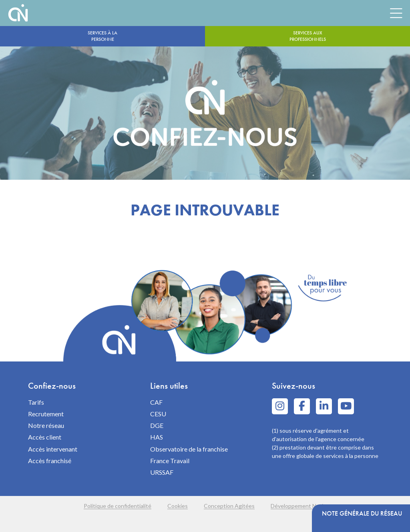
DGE (157, 425)
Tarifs (36, 402)
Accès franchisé (50, 461)
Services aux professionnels (308, 36)
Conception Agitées (229, 506)
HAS (157, 437)
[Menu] (396, 13)
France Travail (170, 461)
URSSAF (162, 472)
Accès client (45, 437)
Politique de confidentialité (118, 506)
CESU (158, 414)
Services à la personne (102, 36)
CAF (156, 402)
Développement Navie (298, 506)
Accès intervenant (53, 449)
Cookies (178, 506)
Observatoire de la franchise (189, 449)
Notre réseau (46, 425)
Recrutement (46, 414)
